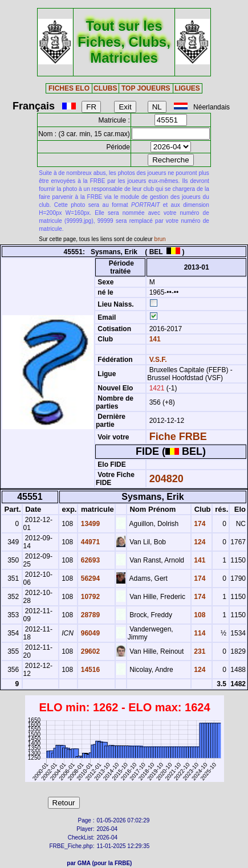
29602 (89, 651)
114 (199, 633)
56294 (89, 578)
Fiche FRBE (178, 437)
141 (154, 339)
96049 (89, 633)
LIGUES (187, 88)
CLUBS (105, 88)
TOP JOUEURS (146, 88)
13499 (89, 524)
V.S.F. (158, 360)
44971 (89, 542)
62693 (89, 560)
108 (199, 615)
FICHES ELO (69, 88)
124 (199, 542)
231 (199, 651)
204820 (166, 479)
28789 (89, 615)
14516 (89, 670)
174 (199, 524)
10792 (89, 597)
